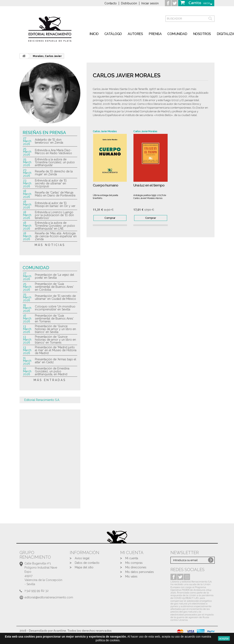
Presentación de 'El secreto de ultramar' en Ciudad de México (55, 297)
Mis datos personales (140, 572)
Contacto (111, 3)
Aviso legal (82, 558)
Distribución (129, 3)
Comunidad (177, 34)
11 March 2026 (27, 361)
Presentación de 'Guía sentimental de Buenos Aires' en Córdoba (54, 287)
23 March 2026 (27, 173)
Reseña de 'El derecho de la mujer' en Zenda (54, 173)
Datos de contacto (87, 563)
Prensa (155, 34)
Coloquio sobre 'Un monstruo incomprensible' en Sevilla (55, 308)
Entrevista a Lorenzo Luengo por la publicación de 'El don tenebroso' (54, 215)
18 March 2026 (27, 194)
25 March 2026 (27, 152)
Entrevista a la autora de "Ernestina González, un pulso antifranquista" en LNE (55, 226)
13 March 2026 (27, 329)
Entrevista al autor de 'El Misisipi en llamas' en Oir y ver (55, 205)
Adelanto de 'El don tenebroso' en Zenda (49, 141)
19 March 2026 (27, 308)
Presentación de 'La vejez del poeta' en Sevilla (55, 276)
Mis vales (131, 576)
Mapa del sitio (84, 567)
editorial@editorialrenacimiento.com (49, 597)
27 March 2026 (27, 141)
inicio (94, 34)
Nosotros (202, 34)
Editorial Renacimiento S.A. (42, 400)
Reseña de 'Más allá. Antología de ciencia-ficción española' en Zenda (56, 236)
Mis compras (134, 563)
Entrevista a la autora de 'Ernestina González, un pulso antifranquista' (55, 162)
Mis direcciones (136, 567)
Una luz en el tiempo (149, 185)
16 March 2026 (27, 318)
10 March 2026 (27, 371)
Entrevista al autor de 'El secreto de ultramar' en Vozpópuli (51, 183)
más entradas (50, 380)
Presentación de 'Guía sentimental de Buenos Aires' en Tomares (54, 318)
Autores (135, 34)
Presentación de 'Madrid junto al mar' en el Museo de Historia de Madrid (56, 350)
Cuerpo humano (105, 185)
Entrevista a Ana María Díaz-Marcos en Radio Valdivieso (53, 152)
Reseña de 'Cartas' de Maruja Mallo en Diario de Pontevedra (55, 194)
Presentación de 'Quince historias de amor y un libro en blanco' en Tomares (55, 340)
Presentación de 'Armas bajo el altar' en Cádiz (56, 361)
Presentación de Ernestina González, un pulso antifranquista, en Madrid (52, 371)
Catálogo (113, 34)
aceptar (224, 638)
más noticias (50, 245)
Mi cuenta (132, 558)
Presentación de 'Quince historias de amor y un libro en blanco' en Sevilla (55, 329)
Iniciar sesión (150, 3)
